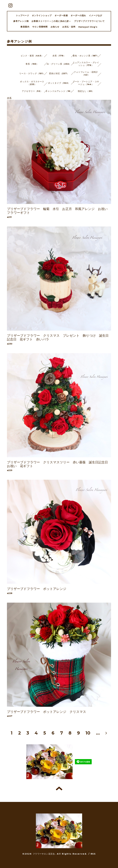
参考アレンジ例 (21, 21)
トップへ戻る (59, 788)
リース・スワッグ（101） (32, 73)
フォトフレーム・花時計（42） (86, 73)
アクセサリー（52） (32, 91)
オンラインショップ (42, 15)
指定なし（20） (86, 91)
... (98, 733)
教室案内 (25, 27)
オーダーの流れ (78, 15)
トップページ (22, 15)
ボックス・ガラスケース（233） (32, 83)
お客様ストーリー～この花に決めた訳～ (51, 21)
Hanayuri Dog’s (88, 27)
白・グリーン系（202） (59, 64)
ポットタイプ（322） (59, 83)
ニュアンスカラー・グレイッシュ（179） (86, 64)
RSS (93, 854)
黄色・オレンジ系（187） (86, 56)
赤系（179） (59, 56)
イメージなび (96, 15)
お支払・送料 (69, 27)
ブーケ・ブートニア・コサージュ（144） (86, 83)
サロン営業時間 (40, 27)
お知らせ (55, 27)
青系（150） (32, 64)
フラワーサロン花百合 (44, 854)
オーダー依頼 (61, 15)
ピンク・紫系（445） (32, 56)
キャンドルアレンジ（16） (59, 91)
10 (88, 733)
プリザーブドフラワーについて (89, 21)
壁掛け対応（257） (59, 73)
